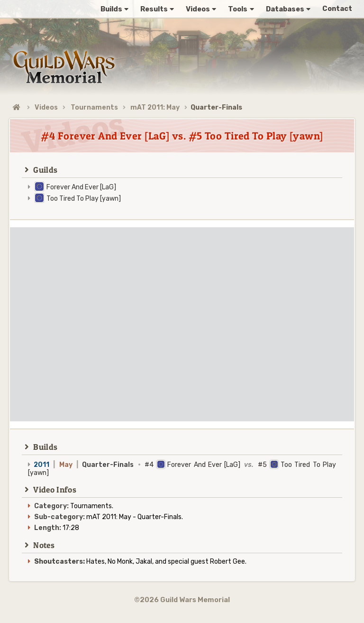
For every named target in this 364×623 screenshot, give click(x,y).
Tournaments (94, 107)
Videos (46, 107)
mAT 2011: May (155, 107)
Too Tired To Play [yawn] (84, 199)
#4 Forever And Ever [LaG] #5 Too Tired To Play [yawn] (182, 469)
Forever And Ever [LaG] (81, 187)
